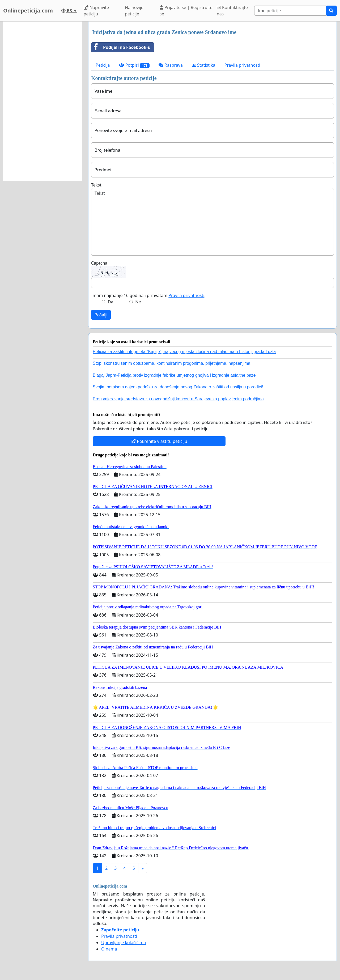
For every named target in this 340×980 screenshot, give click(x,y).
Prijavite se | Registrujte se (186, 11)
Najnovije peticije (134, 11)
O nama (109, 949)
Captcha (99, 263)
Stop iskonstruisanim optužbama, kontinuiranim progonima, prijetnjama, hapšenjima (171, 363)
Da (111, 302)
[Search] (290, 11)
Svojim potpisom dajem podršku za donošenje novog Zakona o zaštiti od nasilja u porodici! (178, 387)
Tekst (96, 185)
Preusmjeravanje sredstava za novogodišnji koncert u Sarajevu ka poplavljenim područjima (178, 399)
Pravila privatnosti (242, 65)
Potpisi (134, 65)
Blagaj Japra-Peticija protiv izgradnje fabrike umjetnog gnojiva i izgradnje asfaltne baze (174, 375)
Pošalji (101, 315)
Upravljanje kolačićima (124, 943)
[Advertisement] (42, 101)
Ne (138, 302)
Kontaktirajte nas (232, 11)
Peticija (103, 65)
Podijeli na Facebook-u (121, 47)
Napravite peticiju (96, 11)
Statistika (204, 65)
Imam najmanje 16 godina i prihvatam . (148, 295)
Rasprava (171, 65)
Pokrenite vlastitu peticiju (159, 441)
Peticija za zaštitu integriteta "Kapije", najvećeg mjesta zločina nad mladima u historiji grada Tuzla (184, 352)
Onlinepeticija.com (28, 10)
